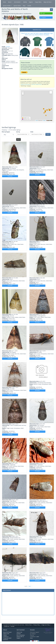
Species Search (17, 6)
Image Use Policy (46, 625)
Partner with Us (20, 637)
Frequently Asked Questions (7, 639)
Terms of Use (28, 625)
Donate (29, 6)
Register (19, 638)
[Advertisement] (28, 603)
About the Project (7, 632)
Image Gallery (38, 2)
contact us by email (25, 84)
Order (32, 132)
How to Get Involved (19, 633)
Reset (18, 139)
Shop (24, 6)
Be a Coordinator (21, 635)
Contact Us (6, 626)
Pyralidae (8, 47)
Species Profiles (7, 6)
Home (4, 2)
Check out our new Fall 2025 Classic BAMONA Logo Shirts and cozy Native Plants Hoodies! (37, 34)
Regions (31, 2)
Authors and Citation (6, 634)
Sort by (18, 132)
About (10, 2)
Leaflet (37, 120)
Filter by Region (6, 132)
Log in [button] (43, 13)
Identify (25, 2)
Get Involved (18, 2)
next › (30, 586)
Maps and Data (48, 2)
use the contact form (36, 84)
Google (44, 120)
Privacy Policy (37, 625)
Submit (48, 134)
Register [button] (43, 17)
